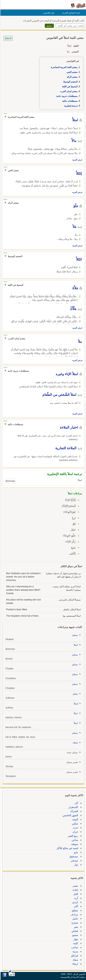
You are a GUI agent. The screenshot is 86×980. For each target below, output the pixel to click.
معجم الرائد (72, 77)
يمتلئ (75, 694)
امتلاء (75, 743)
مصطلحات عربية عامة (66, 96)
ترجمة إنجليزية (70, 106)
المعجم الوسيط (70, 82)
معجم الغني (72, 72)
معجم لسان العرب (68, 91)
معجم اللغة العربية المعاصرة (64, 67)
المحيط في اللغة (69, 87)
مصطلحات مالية (69, 101)
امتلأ (75, 645)
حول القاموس (48, 13)
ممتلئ (74, 635)
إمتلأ (75, 704)
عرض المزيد (77, 160)
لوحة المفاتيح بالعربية (71, 13)
